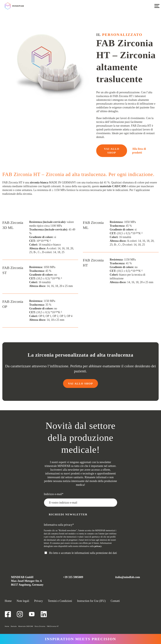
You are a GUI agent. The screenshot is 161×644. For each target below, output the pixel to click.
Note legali (23, 601)
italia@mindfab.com (128, 577)
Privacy (38, 601)
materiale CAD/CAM (113, 186)
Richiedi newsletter (69, 514)
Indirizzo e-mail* (54, 494)
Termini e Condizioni (60, 601)
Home (8, 601)
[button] (157, 6)
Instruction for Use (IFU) (91, 601)
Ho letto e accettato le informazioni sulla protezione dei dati (83, 553)
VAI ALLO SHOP (112, 151)
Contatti (115, 601)
